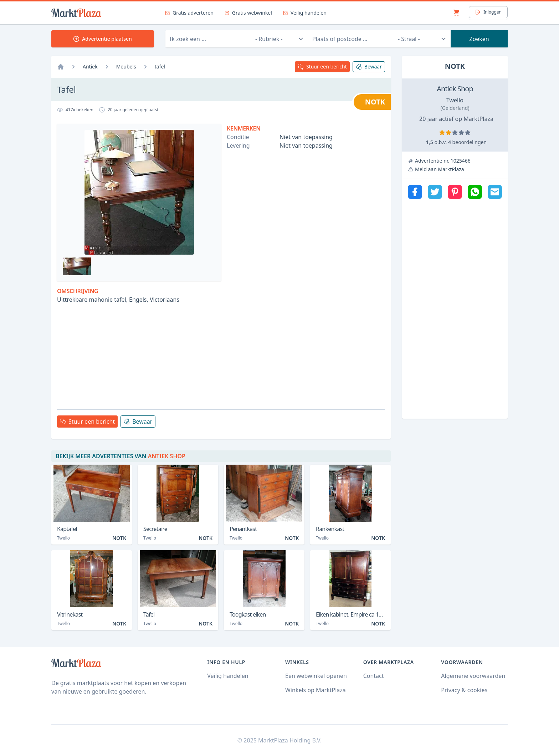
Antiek (90, 67)
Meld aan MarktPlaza (440, 169)
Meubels (126, 67)
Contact (374, 676)
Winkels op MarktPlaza (316, 690)
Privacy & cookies (464, 690)
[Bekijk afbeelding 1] (77, 266)
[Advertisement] (221, 354)
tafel (160, 67)
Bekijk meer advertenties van (120, 456)
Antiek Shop (455, 89)
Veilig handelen (228, 676)
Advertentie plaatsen (103, 39)
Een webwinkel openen (316, 676)
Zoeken (479, 39)
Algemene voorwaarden (473, 676)
